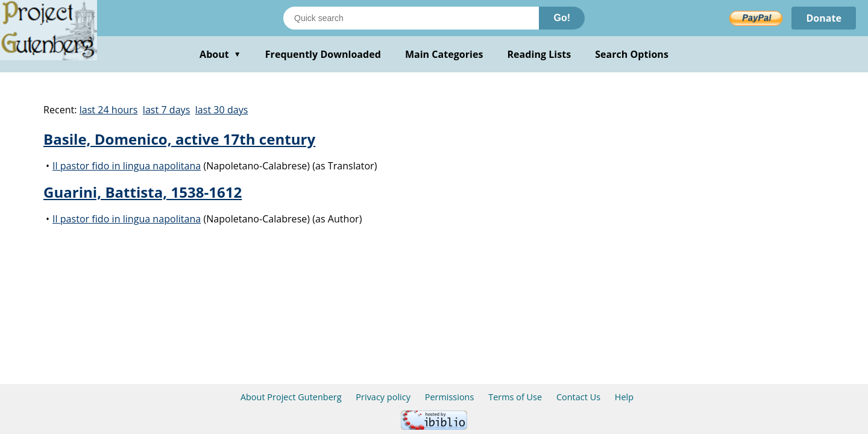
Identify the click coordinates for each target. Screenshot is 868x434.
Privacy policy (383, 397)
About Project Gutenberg (291, 397)
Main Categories (444, 54)
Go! (562, 18)
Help (624, 397)
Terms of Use (515, 397)
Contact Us (578, 397)
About (220, 54)
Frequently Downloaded (323, 54)
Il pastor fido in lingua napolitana (127, 166)
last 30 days (222, 110)
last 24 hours (109, 110)
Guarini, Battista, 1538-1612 (143, 192)
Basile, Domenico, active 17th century (179, 139)
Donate (824, 18)
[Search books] (411, 18)
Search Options (632, 54)
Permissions (450, 397)
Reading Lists (539, 54)
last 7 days (166, 110)
